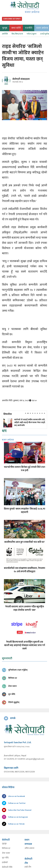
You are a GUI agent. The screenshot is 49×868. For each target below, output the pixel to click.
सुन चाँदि (5, 858)
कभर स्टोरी (16, 28)
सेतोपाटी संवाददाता (21, 79)
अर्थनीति (5, 34)
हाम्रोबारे (5, 863)
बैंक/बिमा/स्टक (17, 34)
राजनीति (29, 28)
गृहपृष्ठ (4, 844)
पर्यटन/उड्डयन (32, 34)
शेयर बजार (6, 853)
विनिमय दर (6, 848)
